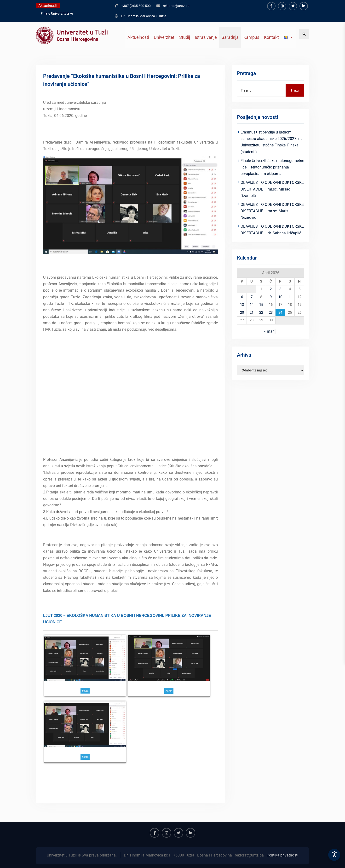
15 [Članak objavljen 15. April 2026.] (261, 305)
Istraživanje (206, 37)
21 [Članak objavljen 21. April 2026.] (252, 312)
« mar (269, 331)
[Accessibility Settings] (334, 855)
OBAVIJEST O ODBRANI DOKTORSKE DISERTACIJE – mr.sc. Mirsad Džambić (272, 189)
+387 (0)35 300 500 (136, 6)
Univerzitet (164, 37)
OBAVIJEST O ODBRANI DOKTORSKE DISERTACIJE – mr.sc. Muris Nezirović (272, 211)
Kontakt (271, 37)
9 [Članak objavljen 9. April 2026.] (271, 297)
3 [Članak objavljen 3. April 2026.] (280, 289)
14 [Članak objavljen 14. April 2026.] (252, 305)
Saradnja (230, 37)
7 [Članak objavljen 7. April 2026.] (252, 297)
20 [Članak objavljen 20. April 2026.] (242, 312)
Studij (185, 37)
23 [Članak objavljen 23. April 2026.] (271, 312)
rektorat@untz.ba (176, 6)
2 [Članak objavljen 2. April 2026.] (271, 289)
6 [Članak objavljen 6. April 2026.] (242, 297)
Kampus (251, 37)
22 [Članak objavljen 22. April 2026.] (261, 312)
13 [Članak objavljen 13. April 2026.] (242, 305)
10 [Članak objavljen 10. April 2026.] (280, 297)
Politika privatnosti (282, 855)
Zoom (85, 691)
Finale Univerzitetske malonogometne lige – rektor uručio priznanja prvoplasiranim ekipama (272, 167)
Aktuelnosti (138, 37)
